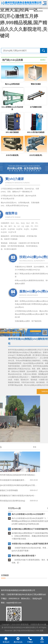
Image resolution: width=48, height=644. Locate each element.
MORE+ (43, 60)
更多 (13, 447)
